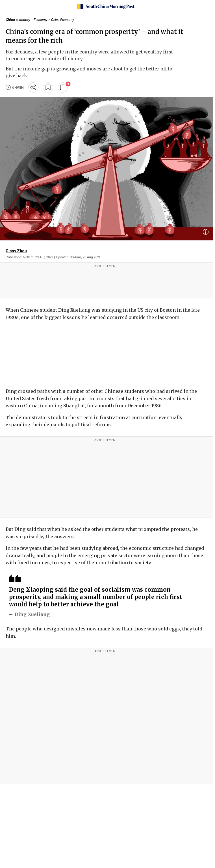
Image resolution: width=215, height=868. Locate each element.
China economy (18, 20)
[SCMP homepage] (106, 7)
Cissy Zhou (16, 251)
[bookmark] (48, 87)
